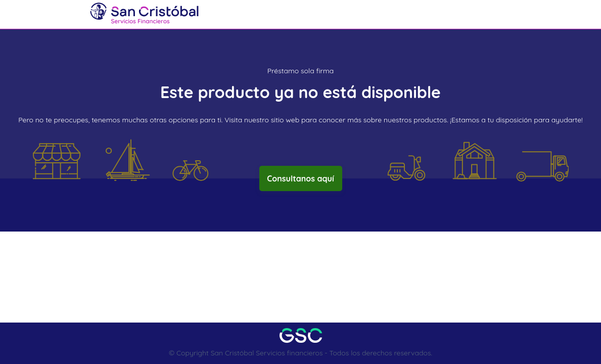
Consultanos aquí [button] (300, 178)
